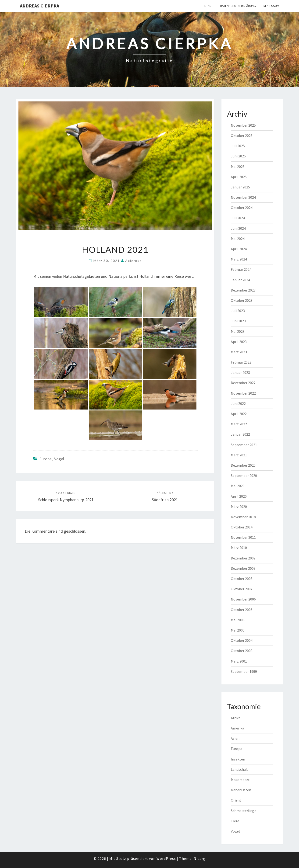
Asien (235, 738)
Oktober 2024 (242, 208)
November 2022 (243, 393)
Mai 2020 (238, 486)
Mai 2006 (238, 620)
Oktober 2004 (242, 640)
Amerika (237, 728)
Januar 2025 (240, 187)
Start (209, 6)
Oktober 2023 (242, 300)
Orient (236, 800)
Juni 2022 (238, 403)
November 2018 (243, 517)
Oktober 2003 (242, 651)
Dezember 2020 (243, 465)
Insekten (238, 759)
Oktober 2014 (242, 527)
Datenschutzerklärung (238, 6)
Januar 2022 (240, 434)
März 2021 (239, 455)
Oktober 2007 (242, 589)
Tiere (235, 821)
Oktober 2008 (242, 579)
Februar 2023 (241, 362)
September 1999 (244, 671)
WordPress (166, 858)
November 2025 (243, 125)
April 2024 (239, 249)
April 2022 (239, 414)
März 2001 (239, 661)
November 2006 (243, 599)
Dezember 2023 (243, 290)
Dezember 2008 (243, 568)
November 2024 (243, 197)
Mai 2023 (238, 331)
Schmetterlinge (244, 811)
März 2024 (239, 259)
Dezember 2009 (243, 558)
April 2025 (239, 177)
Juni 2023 (238, 321)
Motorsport (240, 780)
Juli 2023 (238, 311)
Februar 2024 (241, 269)
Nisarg (200, 858)
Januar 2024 (240, 280)
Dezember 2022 (243, 383)
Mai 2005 (238, 630)
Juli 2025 (238, 146)
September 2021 (244, 445)
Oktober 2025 (242, 135)
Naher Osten (241, 790)
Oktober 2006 (242, 610)
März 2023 (239, 352)
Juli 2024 (238, 218)
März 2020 (239, 507)
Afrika (236, 718)
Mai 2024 (238, 239)
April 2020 (239, 496)
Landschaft (239, 769)
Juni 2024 (238, 228)
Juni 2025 (238, 156)
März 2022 (239, 424)
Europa (45, 459)
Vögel (59, 459)
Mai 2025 (238, 167)
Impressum (271, 6)
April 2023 (239, 342)
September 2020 (244, 476)
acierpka (133, 261)
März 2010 (239, 548)
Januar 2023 (240, 372)
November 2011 (243, 537)
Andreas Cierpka (39, 6)
